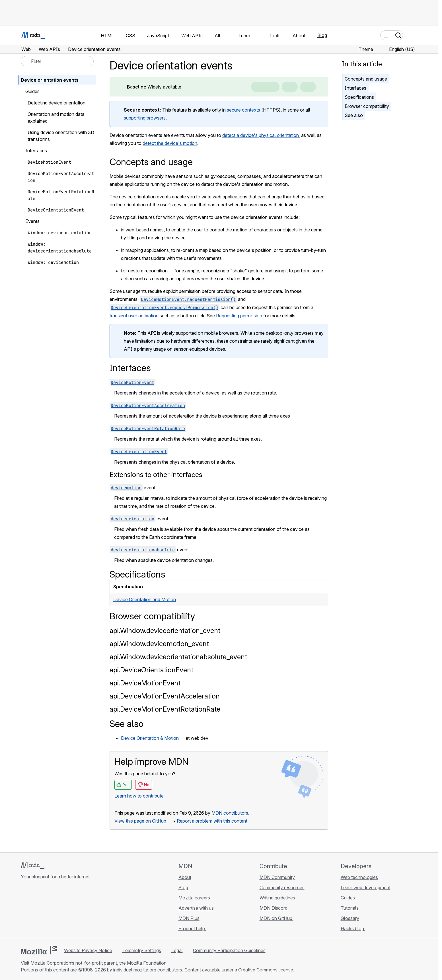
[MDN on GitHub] (24, 911)
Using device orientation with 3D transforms (61, 136)
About (185, 877)
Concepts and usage (366, 79)
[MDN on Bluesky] (34, 911)
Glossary (350, 918)
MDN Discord (274, 908)
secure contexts (243, 110)
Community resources (282, 887)
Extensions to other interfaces (156, 475)
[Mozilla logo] (39, 950)
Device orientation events (50, 80)
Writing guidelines (277, 898)
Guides (348, 898)
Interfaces (355, 88)
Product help (192, 928)
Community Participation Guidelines (229, 950)
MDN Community (277, 877)
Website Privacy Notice (88, 950)
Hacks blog (353, 928)
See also (354, 115)
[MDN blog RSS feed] (65, 911)
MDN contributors (230, 813)
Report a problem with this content (212, 821)
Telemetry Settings (142, 950)
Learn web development (366, 887)
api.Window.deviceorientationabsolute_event (178, 657)
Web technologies (359, 877)
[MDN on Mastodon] (55, 911)
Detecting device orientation (56, 103)
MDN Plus (189, 918)
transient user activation (134, 316)
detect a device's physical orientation (261, 135)
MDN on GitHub (276, 918)
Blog (322, 35)
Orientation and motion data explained (56, 118)
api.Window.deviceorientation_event (165, 631)
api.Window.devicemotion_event (159, 644)
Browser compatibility (367, 106)
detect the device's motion (170, 143)
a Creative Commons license (264, 970)
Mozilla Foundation (147, 963)
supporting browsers (145, 118)
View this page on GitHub (140, 821)
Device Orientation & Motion (150, 738)
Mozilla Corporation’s (52, 963)
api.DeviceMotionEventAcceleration (165, 696)
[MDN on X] (45, 911)
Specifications (359, 97)
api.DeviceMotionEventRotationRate (165, 709)
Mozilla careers (195, 898)
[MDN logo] (33, 865)
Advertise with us (196, 908)
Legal (177, 950)
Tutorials (350, 908)
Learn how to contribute (139, 796)
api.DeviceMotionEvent (145, 683)
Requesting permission (239, 316)
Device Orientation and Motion (145, 599)
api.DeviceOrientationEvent (151, 670)
